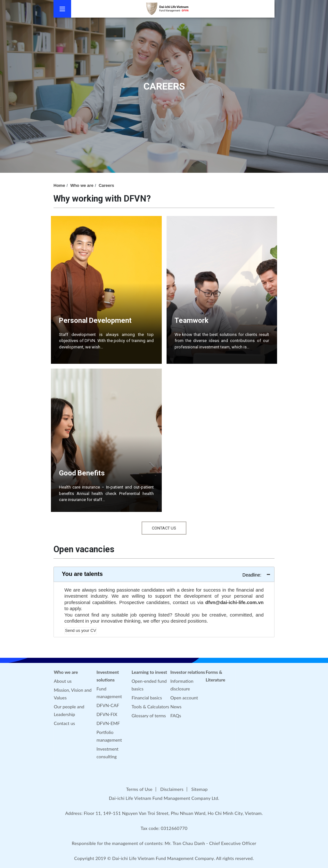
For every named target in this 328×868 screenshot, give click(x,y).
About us (63, 681)
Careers (106, 185)
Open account (184, 698)
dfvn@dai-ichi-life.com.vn (234, 602)
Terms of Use (139, 789)
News (176, 707)
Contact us (64, 723)
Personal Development (95, 320)
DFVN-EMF (108, 723)
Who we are (82, 185)
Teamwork (192, 320)
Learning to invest (149, 672)
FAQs (176, 716)
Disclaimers (172, 789)
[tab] (164, 574)
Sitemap (199, 789)
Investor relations (188, 672)
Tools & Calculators (150, 707)
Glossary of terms (149, 716)
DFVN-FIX (107, 714)
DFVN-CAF (108, 705)
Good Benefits (82, 473)
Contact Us (164, 528)
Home (59, 185)
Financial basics (147, 698)
